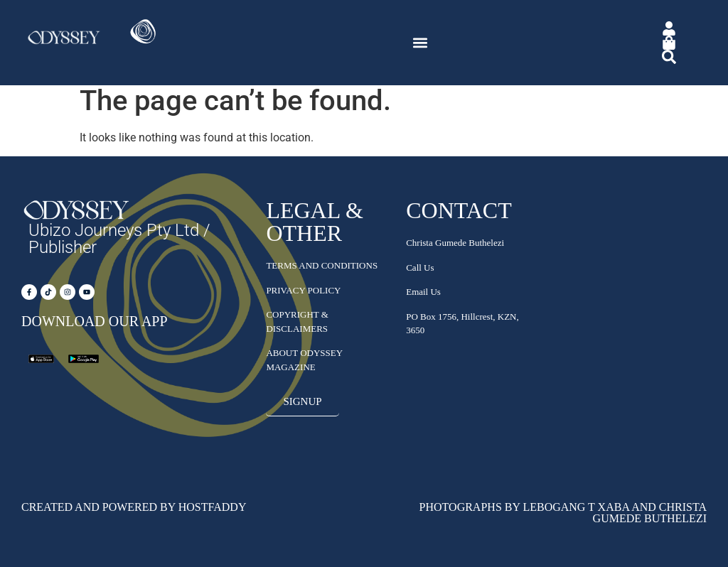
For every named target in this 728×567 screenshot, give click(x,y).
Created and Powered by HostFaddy (134, 507)
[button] (421, 43)
